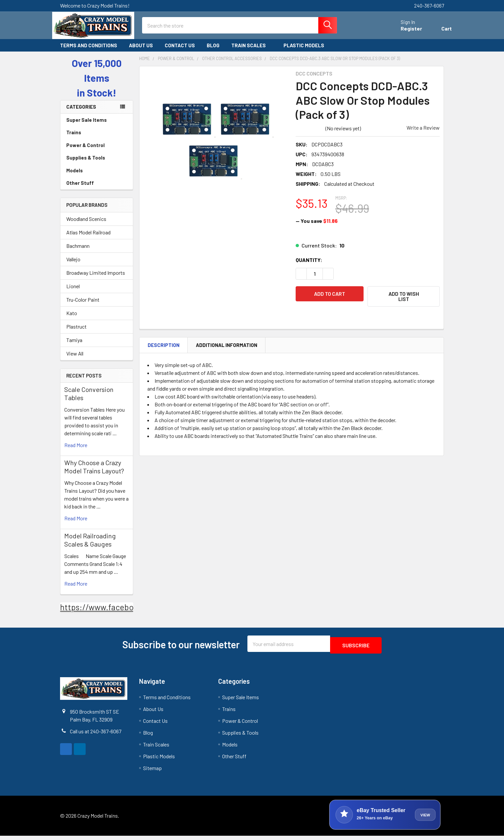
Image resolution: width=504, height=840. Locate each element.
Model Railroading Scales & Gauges (90, 546)
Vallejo (73, 265)
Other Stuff (97, 189)
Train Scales (252, 51)
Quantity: (309, 266)
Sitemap (152, 772)
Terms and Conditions (89, 51)
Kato (72, 319)
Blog (213, 51)
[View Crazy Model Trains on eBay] (385, 819)
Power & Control (97, 151)
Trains (97, 138)
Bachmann (78, 252)
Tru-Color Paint (83, 305)
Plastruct (76, 332)
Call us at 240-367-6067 (96, 735)
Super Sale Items (97, 126)
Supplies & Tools (97, 163)
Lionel (73, 292)
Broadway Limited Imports (96, 279)
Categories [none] (81, 113)
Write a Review (423, 133)
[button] (404, 302)
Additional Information (227, 349)
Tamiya (74, 346)
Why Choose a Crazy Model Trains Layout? (94, 473)
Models (97, 176)
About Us (141, 51)
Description (164, 349)
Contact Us (180, 51)
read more (76, 451)
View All (75, 359)
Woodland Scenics (86, 225)
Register (403, 32)
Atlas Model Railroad (88, 238)
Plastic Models (307, 51)
